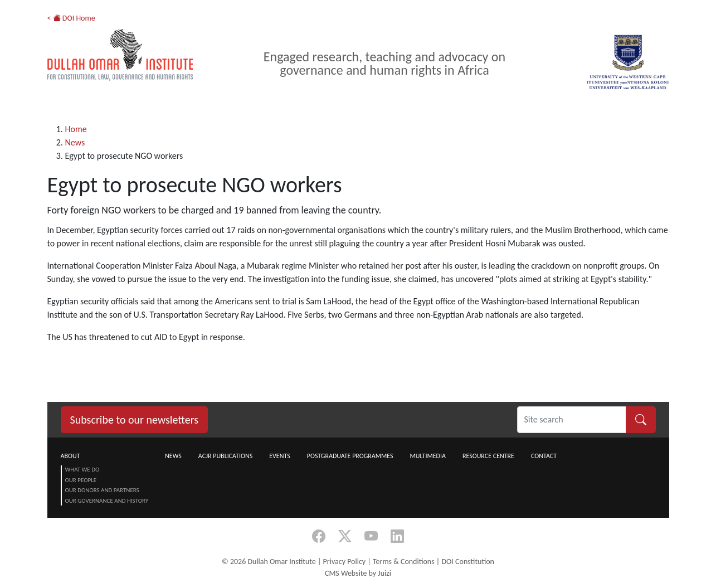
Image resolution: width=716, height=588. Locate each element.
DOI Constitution (467, 562)
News (75, 142)
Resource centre (488, 456)
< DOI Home (71, 18)
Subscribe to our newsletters (135, 420)
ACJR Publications (225, 456)
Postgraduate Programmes (350, 456)
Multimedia (427, 456)
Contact (544, 456)
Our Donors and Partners (102, 490)
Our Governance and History (107, 501)
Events (280, 456)
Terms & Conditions (404, 562)
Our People (81, 480)
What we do (82, 470)
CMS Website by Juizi (358, 573)
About (70, 456)
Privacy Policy (345, 562)
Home (76, 129)
